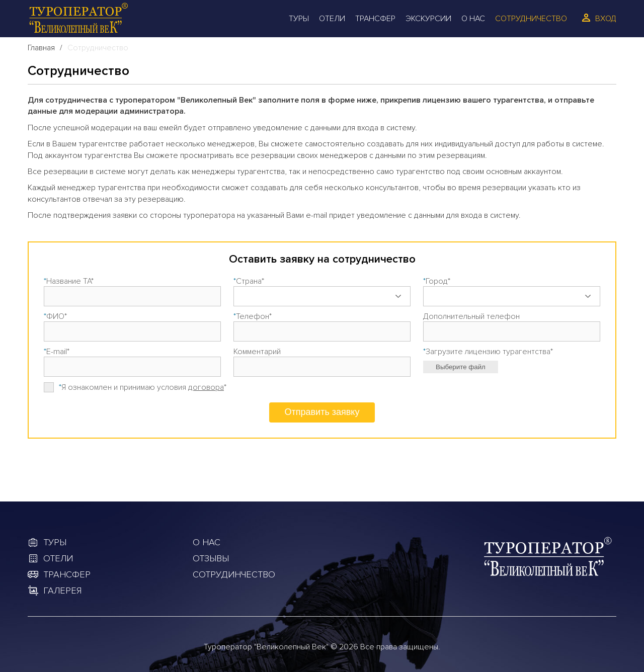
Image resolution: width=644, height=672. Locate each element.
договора (206, 387)
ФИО (55, 316)
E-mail (57, 352)
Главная (41, 48)
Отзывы (211, 558)
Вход (606, 19)
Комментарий (257, 352)
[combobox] (322, 296)
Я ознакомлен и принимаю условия (143, 387)
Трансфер (375, 19)
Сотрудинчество (234, 574)
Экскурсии (428, 19)
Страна (249, 281)
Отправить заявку (322, 412)
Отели (332, 19)
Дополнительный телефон (471, 316)
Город (437, 281)
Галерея (62, 591)
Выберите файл (461, 367)
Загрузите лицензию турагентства (488, 352)
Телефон (253, 316)
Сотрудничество (531, 19)
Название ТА (69, 281)
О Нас (473, 19)
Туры (299, 19)
